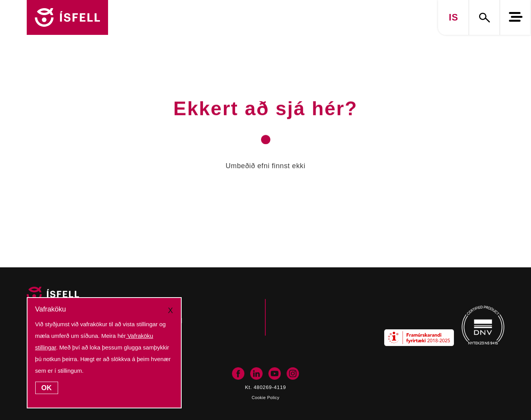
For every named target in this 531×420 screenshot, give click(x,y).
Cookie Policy (266, 398)
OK (47, 388)
